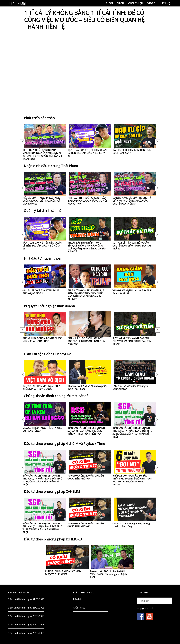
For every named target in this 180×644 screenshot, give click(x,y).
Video (151, 3)
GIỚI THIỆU (136, 3)
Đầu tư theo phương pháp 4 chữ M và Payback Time (64, 443)
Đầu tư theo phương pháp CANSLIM (52, 491)
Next (157, 142)
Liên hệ (165, 3)
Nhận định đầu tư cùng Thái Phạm (51, 166)
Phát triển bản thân (39, 118)
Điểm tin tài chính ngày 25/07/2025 (26, 616)
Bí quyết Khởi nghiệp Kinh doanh (49, 306)
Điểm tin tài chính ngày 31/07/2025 (26, 599)
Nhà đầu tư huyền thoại (43, 258)
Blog (109, 3)
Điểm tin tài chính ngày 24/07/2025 (26, 625)
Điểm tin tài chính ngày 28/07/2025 (26, 608)
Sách (121, 3)
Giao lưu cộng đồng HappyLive (48, 354)
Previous (23, 142)
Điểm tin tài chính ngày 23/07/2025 (26, 633)
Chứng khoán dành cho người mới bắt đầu (57, 396)
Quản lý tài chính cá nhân (44, 211)
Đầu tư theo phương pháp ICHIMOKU (53, 539)
